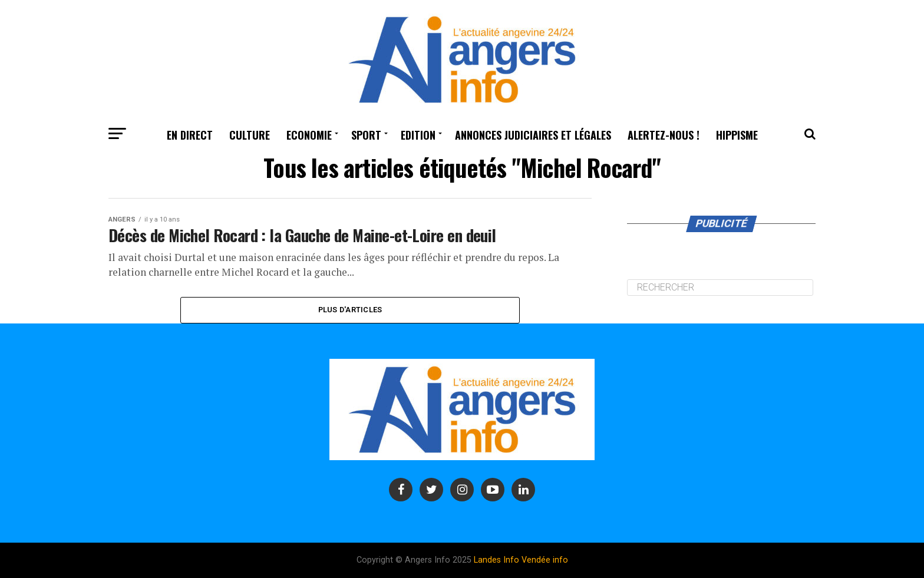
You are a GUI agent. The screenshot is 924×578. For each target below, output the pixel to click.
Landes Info (496, 560)
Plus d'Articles (350, 310)
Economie (309, 135)
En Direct (190, 135)
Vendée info (545, 560)
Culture (250, 135)
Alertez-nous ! (664, 135)
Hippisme (737, 135)
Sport (366, 135)
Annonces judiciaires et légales (533, 135)
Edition (418, 135)
